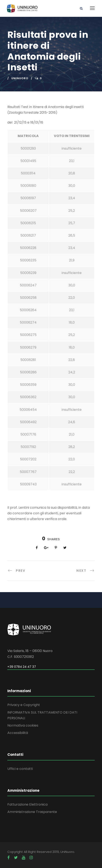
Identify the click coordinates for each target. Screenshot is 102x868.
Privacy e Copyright (24, 705)
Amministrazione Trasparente (32, 812)
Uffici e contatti (20, 769)
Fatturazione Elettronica (27, 804)
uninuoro (20, 78)
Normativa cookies (23, 725)
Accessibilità (18, 733)
